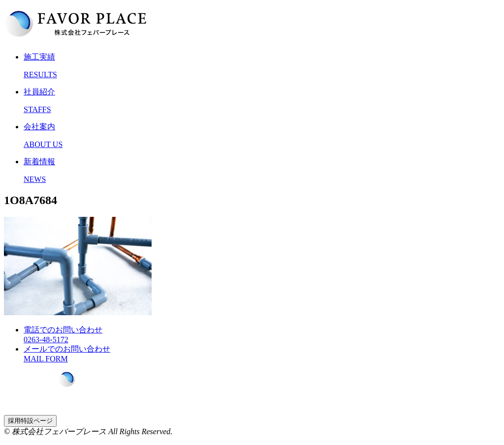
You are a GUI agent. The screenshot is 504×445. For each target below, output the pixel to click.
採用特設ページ (30, 421)
